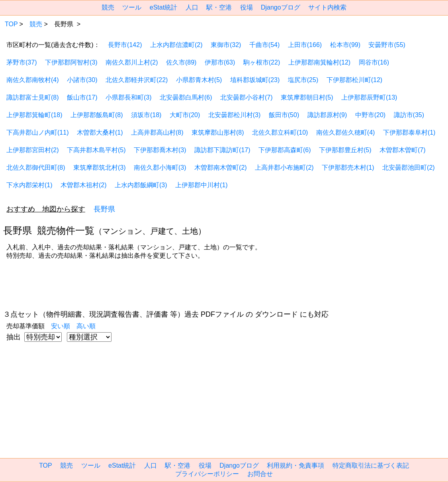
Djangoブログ (281, 7)
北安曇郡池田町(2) (409, 168)
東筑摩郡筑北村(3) (100, 168)
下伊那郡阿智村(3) (71, 62)
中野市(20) (370, 115)
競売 (108, 7)
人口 (192, 7)
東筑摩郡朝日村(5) (307, 97)
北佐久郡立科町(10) (280, 132)
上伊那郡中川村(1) (202, 185)
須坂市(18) (146, 115)
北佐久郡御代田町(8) (36, 168)
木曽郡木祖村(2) (84, 185)
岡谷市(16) (374, 62)
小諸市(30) (82, 80)
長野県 (104, 209)
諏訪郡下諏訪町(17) (222, 150)
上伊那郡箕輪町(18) (34, 115)
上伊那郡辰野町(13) (369, 97)
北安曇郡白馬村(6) (186, 97)
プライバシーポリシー (207, 474)
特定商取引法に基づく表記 (371, 465)
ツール (132, 7)
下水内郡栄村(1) (29, 185)
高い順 (86, 326)
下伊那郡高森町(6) (285, 150)
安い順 (61, 326)
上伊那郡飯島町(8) (97, 115)
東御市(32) (226, 45)
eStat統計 (163, 7)
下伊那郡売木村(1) (348, 168)
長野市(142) (125, 45)
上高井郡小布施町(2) (284, 168)
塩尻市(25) (303, 80)
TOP (11, 24)
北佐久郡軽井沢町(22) (137, 80)
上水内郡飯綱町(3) (141, 185)
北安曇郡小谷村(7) (246, 97)
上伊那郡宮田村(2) (33, 150)
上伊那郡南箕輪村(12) (319, 62)
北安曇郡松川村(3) (235, 115)
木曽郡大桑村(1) (100, 132)
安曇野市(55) (387, 45)
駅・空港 (219, 7)
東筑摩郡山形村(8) (218, 132)
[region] (205, 286)
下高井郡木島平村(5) (96, 150)
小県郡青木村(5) (199, 80)
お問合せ (260, 474)
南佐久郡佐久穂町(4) (346, 132)
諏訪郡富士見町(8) (33, 97)
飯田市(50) (284, 115)
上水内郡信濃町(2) (176, 45)
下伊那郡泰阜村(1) (409, 132)
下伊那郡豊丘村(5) (345, 150)
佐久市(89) (181, 62)
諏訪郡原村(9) (327, 115)
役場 (246, 7)
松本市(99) (345, 45)
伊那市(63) (220, 62)
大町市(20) (185, 115)
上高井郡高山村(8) (157, 132)
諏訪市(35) (409, 115)
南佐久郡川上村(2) (132, 62)
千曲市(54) (264, 45)
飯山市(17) (82, 97)
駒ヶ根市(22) (262, 62)
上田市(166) (305, 45)
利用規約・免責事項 (295, 465)
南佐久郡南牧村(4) (33, 80)
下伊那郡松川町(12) (354, 80)
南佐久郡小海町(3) (160, 168)
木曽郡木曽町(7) (403, 150)
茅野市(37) (22, 62)
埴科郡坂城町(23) (255, 80)
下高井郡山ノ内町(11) (37, 132)
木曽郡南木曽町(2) (221, 168)
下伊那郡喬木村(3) (160, 150)
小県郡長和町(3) (129, 97)
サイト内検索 (327, 7)
